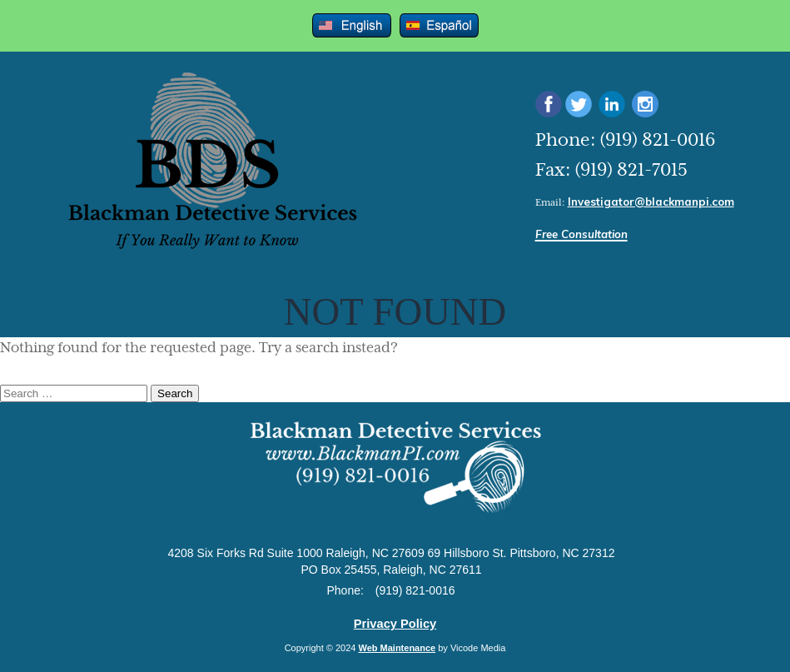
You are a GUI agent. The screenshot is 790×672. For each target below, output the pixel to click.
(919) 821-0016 (657, 141)
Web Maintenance (397, 648)
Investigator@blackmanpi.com (651, 202)
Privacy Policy (395, 624)
